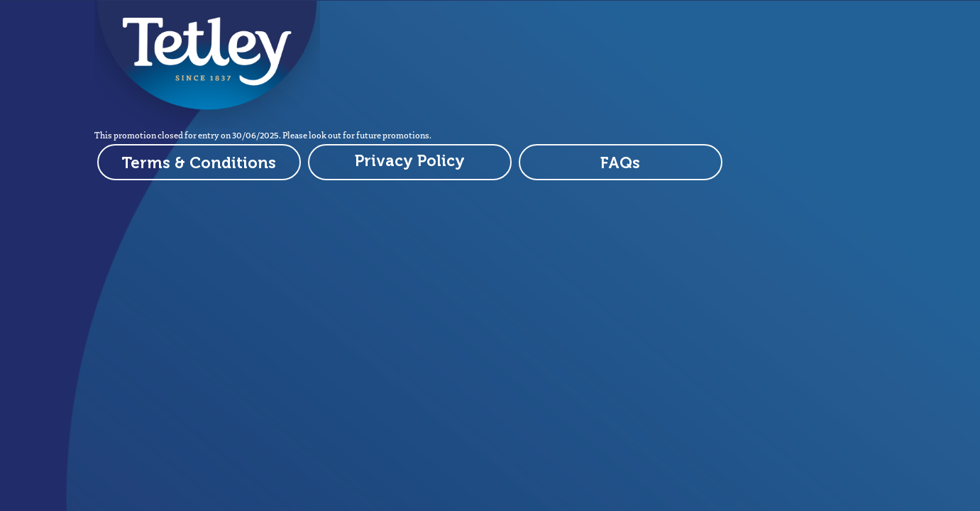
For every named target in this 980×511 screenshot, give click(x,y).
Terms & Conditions (199, 163)
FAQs (620, 163)
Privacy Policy (410, 161)
